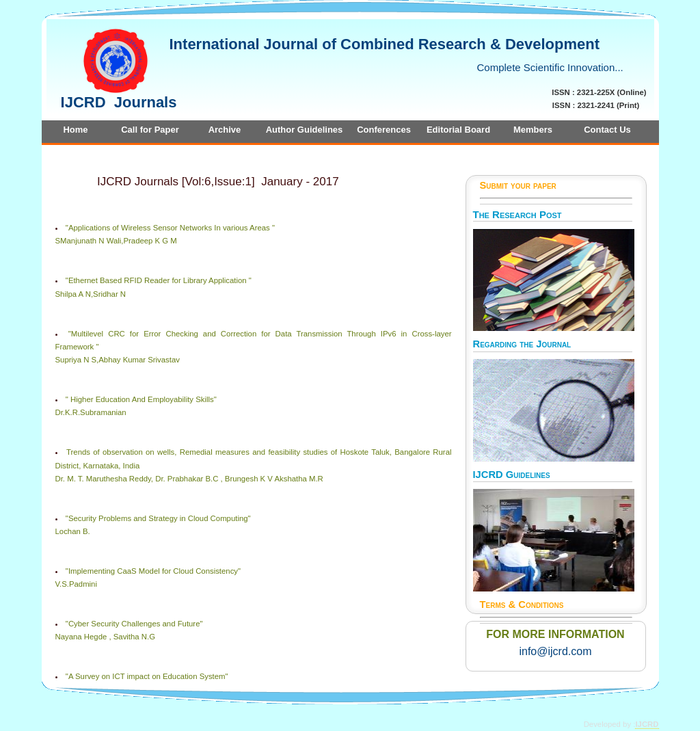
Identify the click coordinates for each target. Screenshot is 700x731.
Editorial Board (458, 130)
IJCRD (647, 724)
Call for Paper (150, 130)
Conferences (384, 130)
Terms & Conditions (522, 604)
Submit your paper (518, 185)
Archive (225, 130)
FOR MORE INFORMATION (555, 634)
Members (533, 130)
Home (75, 130)
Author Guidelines (305, 130)
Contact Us (607, 130)
